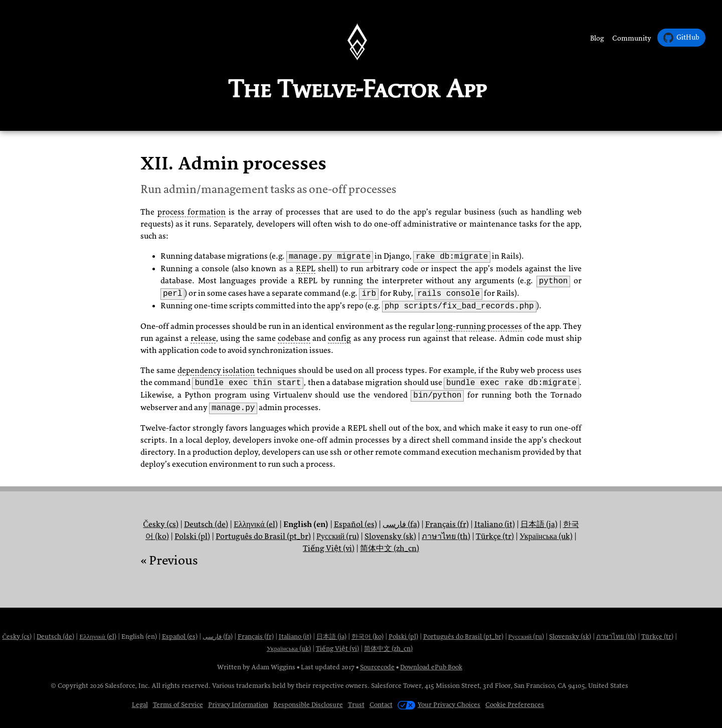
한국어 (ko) (368, 636)
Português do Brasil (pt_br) (263, 536)
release (203, 338)
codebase (294, 338)
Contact (381, 705)
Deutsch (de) (206, 524)
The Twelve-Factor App (357, 89)
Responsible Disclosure (308, 705)
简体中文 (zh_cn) (390, 549)
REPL (306, 269)
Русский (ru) (338, 536)
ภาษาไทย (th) (446, 536)
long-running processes (479, 326)
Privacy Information (238, 705)
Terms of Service (178, 705)
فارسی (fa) (401, 524)
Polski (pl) (192, 536)
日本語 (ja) (539, 524)
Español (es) (355, 524)
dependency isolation (216, 371)
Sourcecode (377, 667)
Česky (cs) (161, 524)
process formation (192, 212)
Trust (356, 705)
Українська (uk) (546, 536)
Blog (597, 38)
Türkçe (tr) (495, 536)
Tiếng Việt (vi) (329, 549)
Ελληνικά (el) (255, 524)
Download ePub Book (431, 667)
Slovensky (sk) (390, 536)
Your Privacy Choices (439, 705)
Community (632, 38)
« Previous (169, 561)
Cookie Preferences (515, 705)
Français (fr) (447, 524)
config (339, 338)
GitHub (681, 38)
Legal (140, 705)
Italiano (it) (495, 524)
